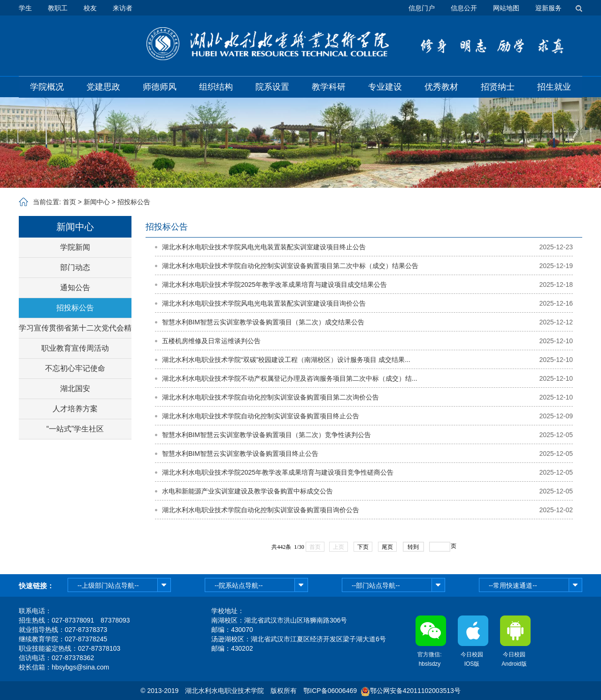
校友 (90, 8)
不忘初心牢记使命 (75, 368)
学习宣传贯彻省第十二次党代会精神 (75, 331)
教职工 (58, 8)
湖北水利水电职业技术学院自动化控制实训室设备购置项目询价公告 (261, 510)
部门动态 (75, 267)
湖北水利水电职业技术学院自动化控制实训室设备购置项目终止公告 (261, 416)
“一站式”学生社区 (75, 429)
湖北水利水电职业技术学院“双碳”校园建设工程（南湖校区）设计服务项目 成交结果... (286, 360)
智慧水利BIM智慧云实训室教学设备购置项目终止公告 (240, 454)
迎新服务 (548, 8)
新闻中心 (97, 202)
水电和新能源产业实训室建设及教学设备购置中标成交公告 (247, 491)
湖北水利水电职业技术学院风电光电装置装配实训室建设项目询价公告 (264, 303)
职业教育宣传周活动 (75, 348)
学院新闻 (75, 247)
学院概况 (47, 87)
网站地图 (506, 8)
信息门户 (422, 8)
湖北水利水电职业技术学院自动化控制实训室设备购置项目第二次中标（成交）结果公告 (290, 266)
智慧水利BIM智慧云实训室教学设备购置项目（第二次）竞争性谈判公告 (266, 435)
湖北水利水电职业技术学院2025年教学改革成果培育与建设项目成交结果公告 (274, 285)
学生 (25, 8)
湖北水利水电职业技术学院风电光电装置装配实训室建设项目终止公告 (264, 247)
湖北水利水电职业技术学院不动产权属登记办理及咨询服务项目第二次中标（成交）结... (290, 378)
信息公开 (464, 8)
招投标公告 (134, 202)
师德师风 (160, 87)
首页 (69, 202)
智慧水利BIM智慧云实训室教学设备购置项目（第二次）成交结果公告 (263, 322)
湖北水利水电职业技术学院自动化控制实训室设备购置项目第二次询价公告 (270, 397)
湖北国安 (75, 388)
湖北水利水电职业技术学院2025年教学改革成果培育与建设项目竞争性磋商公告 (278, 472)
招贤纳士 (498, 87)
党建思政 (103, 87)
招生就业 (554, 87)
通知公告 (75, 288)
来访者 (123, 8)
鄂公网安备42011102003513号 (415, 691)
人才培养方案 (75, 409)
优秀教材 (441, 87)
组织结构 (216, 87)
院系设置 (272, 87)
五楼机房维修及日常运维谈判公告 (211, 341)
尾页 (387, 547)
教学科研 (329, 87)
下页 (363, 547)
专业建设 (385, 87)
